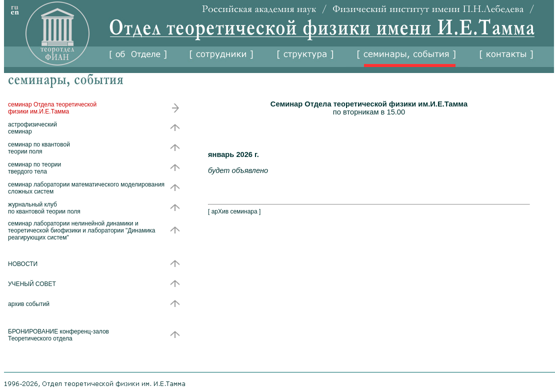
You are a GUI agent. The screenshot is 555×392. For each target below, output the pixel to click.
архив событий (29, 304)
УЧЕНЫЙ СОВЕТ (32, 284)
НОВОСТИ (23, 264)
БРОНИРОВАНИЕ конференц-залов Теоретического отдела (58, 335)
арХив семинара (234, 211)
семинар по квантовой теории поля (39, 148)
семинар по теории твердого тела (34, 168)
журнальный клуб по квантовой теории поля (44, 208)
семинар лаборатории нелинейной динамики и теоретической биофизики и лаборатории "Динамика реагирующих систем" (82, 230)
